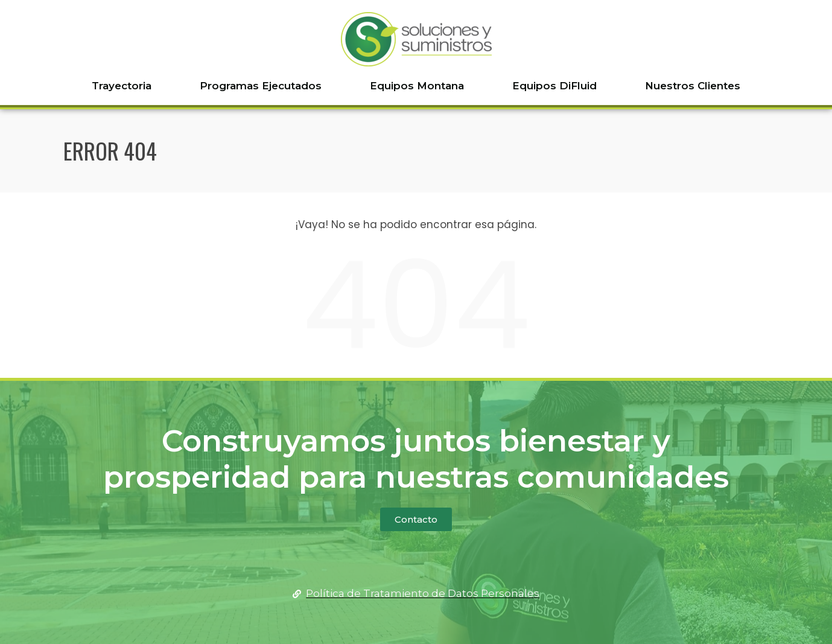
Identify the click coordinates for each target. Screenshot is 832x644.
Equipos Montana (417, 86)
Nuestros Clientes (693, 86)
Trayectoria (122, 86)
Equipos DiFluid (554, 86)
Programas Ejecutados (261, 86)
